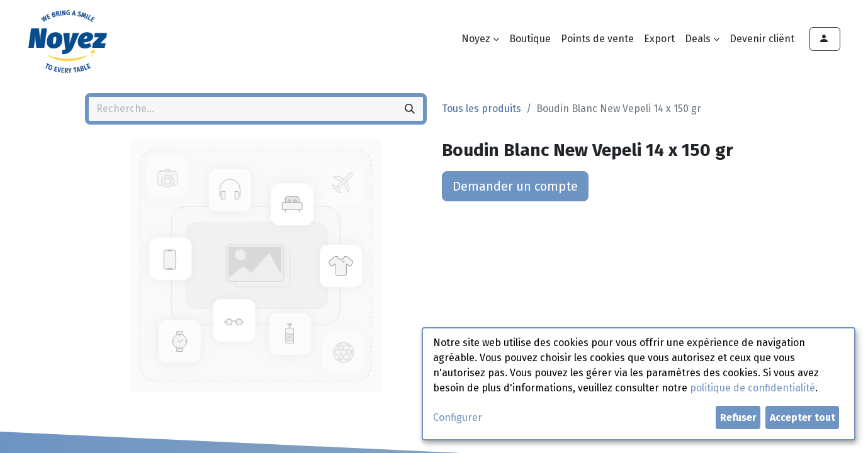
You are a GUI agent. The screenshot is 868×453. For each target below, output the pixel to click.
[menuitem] (530, 39)
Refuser (738, 417)
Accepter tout (803, 417)
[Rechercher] (410, 109)
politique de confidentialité (752, 388)
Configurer (458, 417)
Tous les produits (482, 109)
